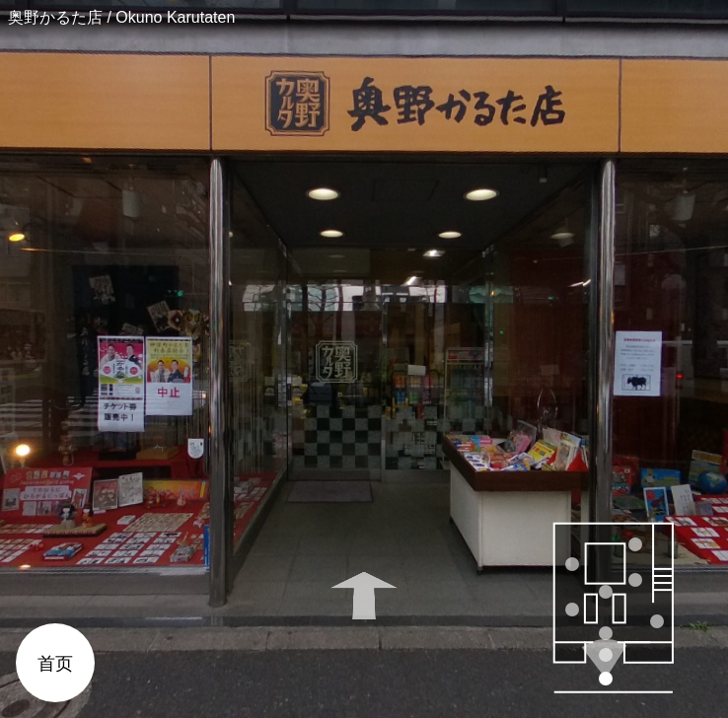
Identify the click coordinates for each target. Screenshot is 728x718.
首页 (55, 664)
